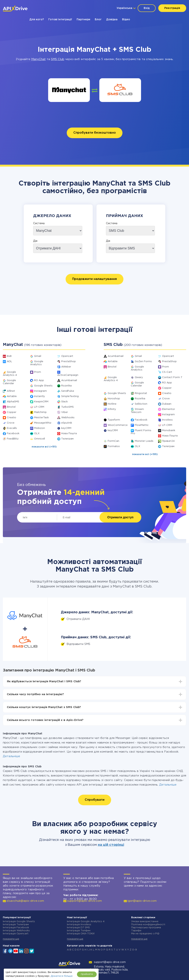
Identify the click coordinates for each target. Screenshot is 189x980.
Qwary (139, 377)
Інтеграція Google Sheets (19, 922)
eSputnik (67, 423)
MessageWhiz (43, 423)
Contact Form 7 (172, 377)
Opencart (67, 356)
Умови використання (145, 922)
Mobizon (40, 428)
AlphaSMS (13, 402)
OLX (37, 434)
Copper (12, 412)
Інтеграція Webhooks (16, 931)
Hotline (112, 404)
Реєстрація (172, 8)
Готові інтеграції (60, 20)
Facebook (13, 434)
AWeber (66, 367)
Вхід (147, 8)
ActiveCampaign (68, 375)
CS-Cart (167, 372)
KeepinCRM (41, 402)
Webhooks (68, 418)
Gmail (38, 356)
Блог (98, 20)
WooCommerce (118, 425)
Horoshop (114, 399)
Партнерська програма (146, 928)
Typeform (114, 420)
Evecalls (12, 428)
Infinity (112, 409)
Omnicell (40, 439)
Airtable (12, 396)
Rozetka (66, 386)
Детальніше (11, 756)
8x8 (9, 356)
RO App (39, 380)
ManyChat (38, 59)
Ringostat (141, 393)
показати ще (11, 939)
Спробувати (95, 800)
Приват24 (168, 441)
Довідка (112, 20)
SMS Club (58, 59)
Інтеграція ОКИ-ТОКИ (81, 934)
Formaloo (114, 446)
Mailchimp (40, 412)
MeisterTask (41, 418)
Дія (35, 241)
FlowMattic (142, 425)
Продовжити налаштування (94, 279)
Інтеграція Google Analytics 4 (86, 922)
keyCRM (66, 428)
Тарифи (136, 931)
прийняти (87, 974)
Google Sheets (43, 386)
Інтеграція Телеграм (16, 925)
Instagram (40, 391)
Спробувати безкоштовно (95, 133)
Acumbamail (69, 380)
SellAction (141, 404)
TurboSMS (67, 407)
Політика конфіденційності (148, 925)
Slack (64, 402)
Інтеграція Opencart (16, 934)
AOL (9, 362)
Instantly (40, 396)
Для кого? (37, 20)
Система (39, 223)
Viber (65, 412)
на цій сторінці (111, 845)
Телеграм (67, 439)
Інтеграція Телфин (79, 931)
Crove (11, 423)
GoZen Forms (143, 362)
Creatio (11, 418)
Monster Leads (144, 441)
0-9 (134, 950)
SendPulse (68, 391)
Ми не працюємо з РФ (145, 934)
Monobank (169, 430)
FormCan (113, 441)
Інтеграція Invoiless (79, 925)
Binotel (11, 407)
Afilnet (11, 391)
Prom (38, 372)
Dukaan (167, 404)
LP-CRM (39, 407)
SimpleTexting (70, 396)
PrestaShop (69, 362)
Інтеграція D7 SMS (78, 928)
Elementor (169, 409)
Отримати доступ (120, 517)
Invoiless (167, 420)
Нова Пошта (69, 434)
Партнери (83, 20)
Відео (126, 20)
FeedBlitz (13, 439)
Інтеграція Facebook (16, 928)
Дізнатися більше (62, 976)
